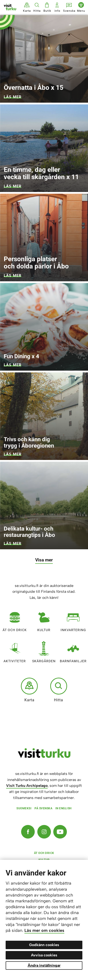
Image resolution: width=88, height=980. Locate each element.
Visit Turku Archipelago (27, 786)
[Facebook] (28, 832)
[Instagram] (44, 832)
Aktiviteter (15, 651)
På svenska (43, 808)
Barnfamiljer (73, 651)
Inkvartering (73, 620)
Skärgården (44, 651)
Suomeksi (24, 808)
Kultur (44, 620)
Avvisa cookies (44, 955)
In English (63, 808)
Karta (29, 690)
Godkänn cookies (44, 945)
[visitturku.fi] (44, 757)
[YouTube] (60, 832)
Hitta (59, 690)
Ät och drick (15, 620)
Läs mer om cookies (44, 930)
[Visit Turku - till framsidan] (10, 7)
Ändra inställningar (44, 965)
